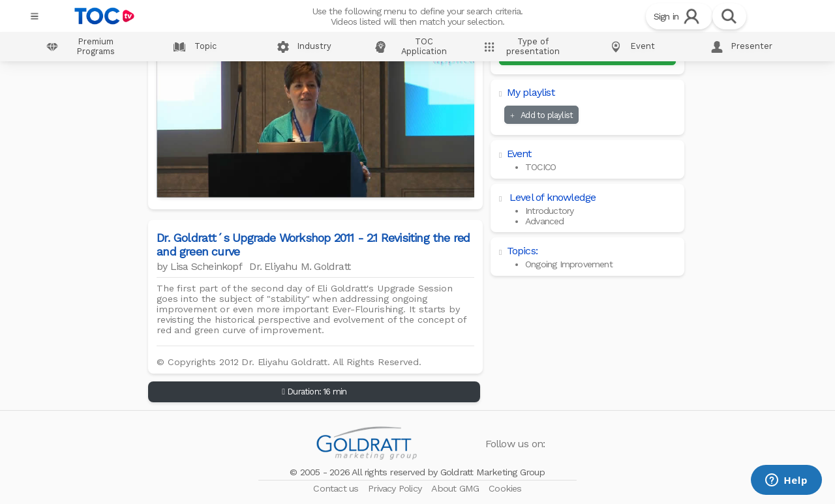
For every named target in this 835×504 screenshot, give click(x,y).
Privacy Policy (396, 488)
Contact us (337, 488)
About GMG (457, 488)
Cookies (505, 488)
